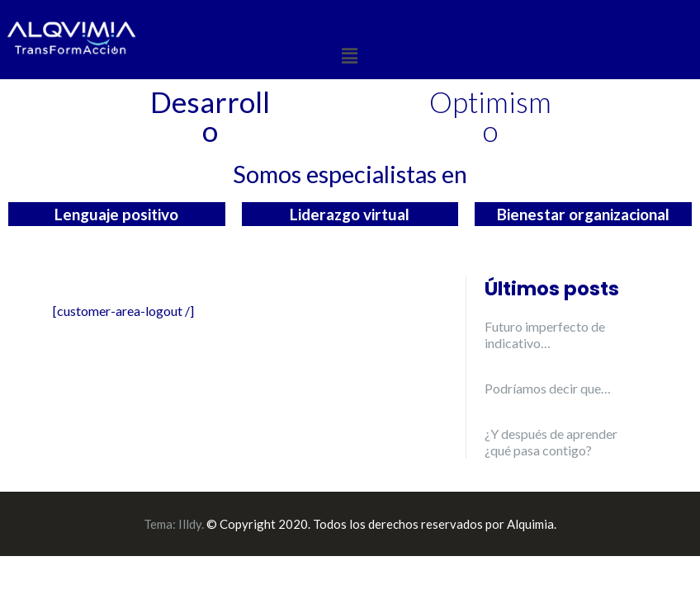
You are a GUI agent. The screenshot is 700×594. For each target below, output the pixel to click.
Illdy (190, 524)
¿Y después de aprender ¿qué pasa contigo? (551, 442)
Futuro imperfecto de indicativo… (545, 335)
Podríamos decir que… (548, 388)
